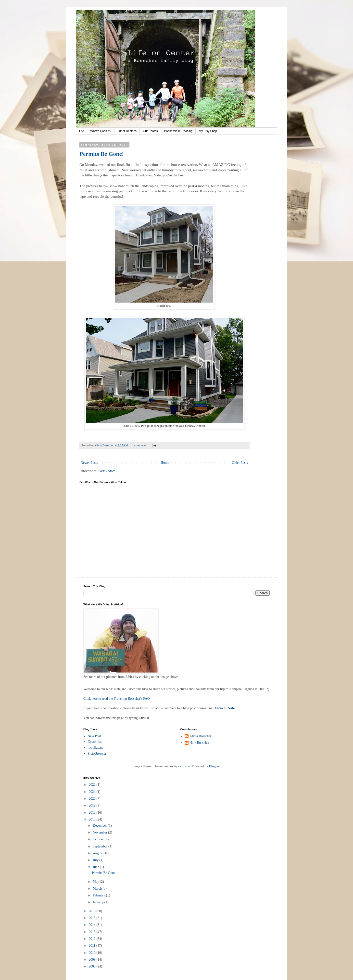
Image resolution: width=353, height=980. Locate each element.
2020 (93, 799)
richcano (184, 766)
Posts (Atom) (107, 471)
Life (82, 131)
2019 (93, 805)
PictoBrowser (97, 753)
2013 (93, 932)
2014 (93, 925)
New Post (94, 736)
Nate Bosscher (199, 743)
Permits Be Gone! (102, 154)
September (100, 846)
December (100, 826)
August (98, 853)
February (99, 895)
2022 (93, 785)
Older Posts (240, 463)
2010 (93, 953)
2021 (93, 792)
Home (165, 463)
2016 (93, 911)
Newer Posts (89, 463)
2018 (93, 813)
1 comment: (140, 445)
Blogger (214, 766)
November (100, 832)
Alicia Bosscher (200, 736)
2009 (93, 960)
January (98, 902)
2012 (93, 939)
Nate (231, 708)
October (99, 839)
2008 (93, 966)
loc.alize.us (95, 748)
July (96, 860)
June (96, 867)
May (96, 882)
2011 (93, 946)
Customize (95, 742)
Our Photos (150, 131)
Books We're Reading (178, 131)
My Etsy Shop (208, 131)
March (98, 888)
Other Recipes (127, 131)
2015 (93, 918)
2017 (93, 819)
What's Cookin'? (101, 131)
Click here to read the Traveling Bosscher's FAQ (117, 699)
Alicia (219, 708)
